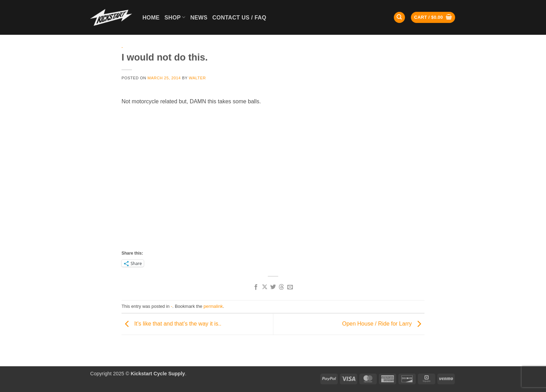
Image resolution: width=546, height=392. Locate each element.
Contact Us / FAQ (239, 18)
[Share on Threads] (281, 287)
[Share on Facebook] (256, 287)
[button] (433, 18)
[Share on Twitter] (273, 287)
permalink (213, 306)
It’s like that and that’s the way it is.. (171, 324)
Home (151, 18)
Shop (175, 17)
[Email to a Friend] (290, 287)
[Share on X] (264, 287)
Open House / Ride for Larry (383, 324)
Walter (197, 78)
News (199, 18)
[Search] (399, 18)
